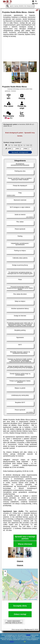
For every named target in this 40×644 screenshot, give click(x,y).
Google (28, 635)
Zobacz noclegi (20, 615)
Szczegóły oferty (20, 606)
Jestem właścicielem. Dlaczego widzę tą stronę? (14, 622)
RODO (12, 642)
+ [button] (5, 572)
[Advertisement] (20, 49)
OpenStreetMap (33, 600)
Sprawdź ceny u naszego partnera (25, 538)
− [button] (5, 575)
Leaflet (25, 600)
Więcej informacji (25, 544)
